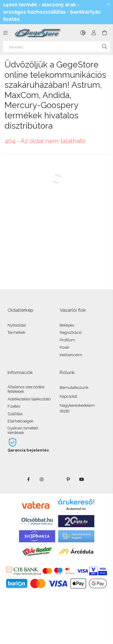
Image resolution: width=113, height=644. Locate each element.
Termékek (16, 332)
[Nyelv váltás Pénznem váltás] (83, 33)
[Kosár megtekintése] (105, 33)
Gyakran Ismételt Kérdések (23, 430)
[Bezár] (108, 5)
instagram (42, 479)
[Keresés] (56, 47)
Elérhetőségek (20, 421)
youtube (82, 479)
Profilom (67, 340)
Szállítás (15, 414)
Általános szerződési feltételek (26, 389)
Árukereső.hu (76, 509)
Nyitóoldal (17, 325)
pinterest (68, 479)
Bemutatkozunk (74, 388)
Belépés (67, 325)
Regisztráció (71, 332)
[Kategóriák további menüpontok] (5, 33)
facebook (29, 479)
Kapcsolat (68, 396)
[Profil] (94, 33)
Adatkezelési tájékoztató (29, 399)
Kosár (65, 347)
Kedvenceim (71, 355)
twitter (55, 479)
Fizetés (14, 406)
